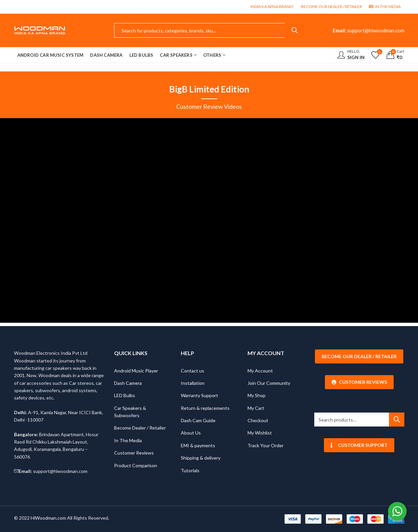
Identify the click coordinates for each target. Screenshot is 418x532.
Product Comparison (136, 465)
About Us (191, 433)
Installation (193, 383)
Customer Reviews (134, 453)
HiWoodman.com (48, 518)
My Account (260, 371)
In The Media (128, 440)
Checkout (258, 420)
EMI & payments (198, 445)
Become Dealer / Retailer (140, 428)
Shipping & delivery (201, 458)
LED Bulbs (125, 395)
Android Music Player (136, 371)
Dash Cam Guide (198, 420)
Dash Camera (128, 383)
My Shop (257, 395)
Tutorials (190, 470)
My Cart (256, 408)
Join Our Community (269, 383)
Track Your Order (266, 445)
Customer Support (359, 445)
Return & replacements (205, 408)
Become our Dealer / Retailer (359, 356)
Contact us (192, 371)
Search (295, 30)
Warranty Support (199, 395)
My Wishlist (260, 433)
